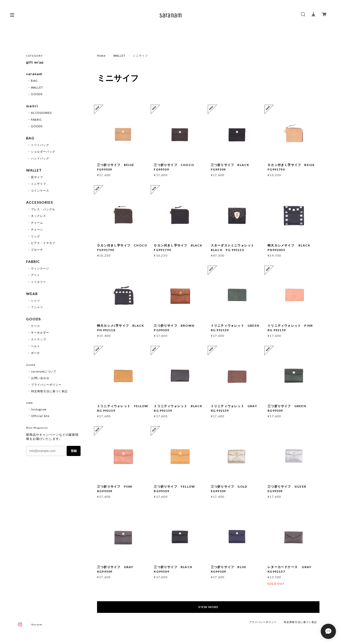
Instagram (39, 410)
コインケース (40, 191)
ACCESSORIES (41, 113)
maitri (32, 106)
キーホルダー (40, 333)
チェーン (37, 230)
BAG (34, 81)
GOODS (37, 94)
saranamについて (44, 372)
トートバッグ (40, 145)
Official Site (40, 416)
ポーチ (35, 353)
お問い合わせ (40, 378)
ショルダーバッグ (43, 152)
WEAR (32, 294)
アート (35, 275)
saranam (34, 74)
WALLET (119, 56)
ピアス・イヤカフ (43, 243)
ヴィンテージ (40, 269)
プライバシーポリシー (46, 385)
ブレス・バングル (43, 209)
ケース (35, 326)
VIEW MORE (209, 607)
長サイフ (37, 177)
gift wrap (35, 62)
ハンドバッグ (40, 159)
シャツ (35, 301)
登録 (74, 451)
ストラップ (39, 340)
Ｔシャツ (37, 308)
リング (35, 236)
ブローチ (37, 250)
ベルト (35, 347)
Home (101, 56)
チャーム (37, 223)
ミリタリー (39, 282)
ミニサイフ (39, 184)
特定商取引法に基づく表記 (49, 392)
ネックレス (39, 216)
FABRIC (36, 120)
